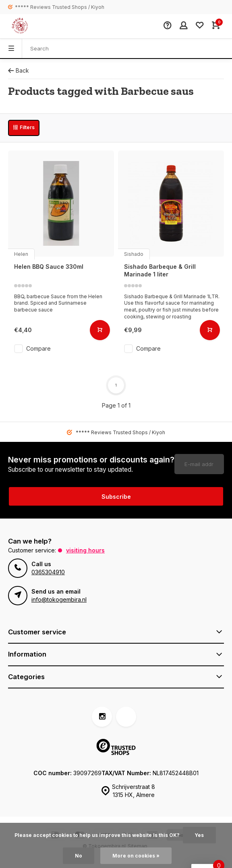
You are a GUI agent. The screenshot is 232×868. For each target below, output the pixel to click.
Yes (199, 835)
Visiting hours (85, 550)
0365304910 (48, 572)
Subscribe (116, 497)
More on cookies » (136, 856)
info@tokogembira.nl (59, 599)
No (79, 856)
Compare (38, 348)
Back (19, 70)
